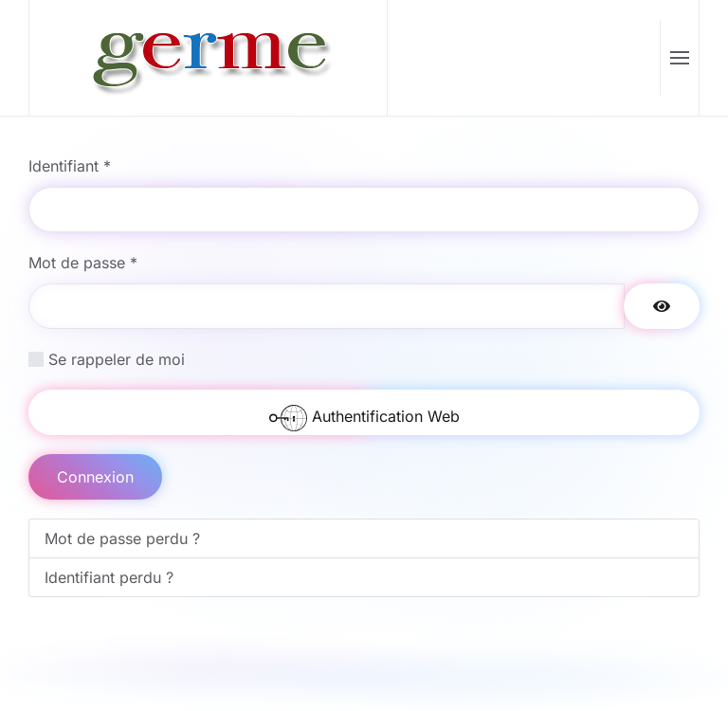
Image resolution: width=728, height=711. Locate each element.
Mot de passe (83, 263)
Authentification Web (364, 417)
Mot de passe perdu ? (122, 538)
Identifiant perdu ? (109, 577)
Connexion (95, 477)
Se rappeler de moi (117, 359)
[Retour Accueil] (209, 58)
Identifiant (70, 166)
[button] (679, 58)
